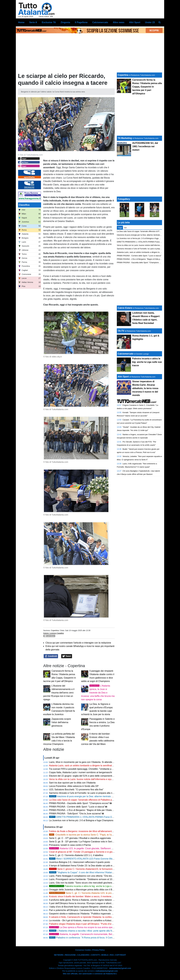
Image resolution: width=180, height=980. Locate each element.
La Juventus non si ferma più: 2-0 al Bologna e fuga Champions (81, 820)
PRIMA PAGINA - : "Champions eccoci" (79, 803)
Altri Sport (123, 377)
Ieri (125, 228)
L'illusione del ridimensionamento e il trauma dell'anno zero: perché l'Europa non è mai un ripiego (59, 693)
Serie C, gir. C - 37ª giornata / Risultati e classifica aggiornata (80, 838)
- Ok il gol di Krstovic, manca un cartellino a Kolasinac (82, 920)
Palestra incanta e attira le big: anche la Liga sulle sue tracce (88, 886)
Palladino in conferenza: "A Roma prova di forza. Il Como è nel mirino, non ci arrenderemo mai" (101, 938)
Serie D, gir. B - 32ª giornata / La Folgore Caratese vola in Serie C (82, 842)
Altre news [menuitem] (119, 22)
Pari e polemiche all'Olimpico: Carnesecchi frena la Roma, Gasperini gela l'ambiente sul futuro (97, 910)
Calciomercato (126, 354)
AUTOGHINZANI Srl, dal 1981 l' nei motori (145, 146)
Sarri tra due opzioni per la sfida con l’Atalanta (72, 783)
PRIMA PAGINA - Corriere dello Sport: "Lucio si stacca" (139, 256)
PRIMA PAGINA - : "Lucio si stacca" (77, 807)
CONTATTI (95, 955)
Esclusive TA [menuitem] (49, 22)
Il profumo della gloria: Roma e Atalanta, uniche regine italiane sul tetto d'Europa (90, 900)
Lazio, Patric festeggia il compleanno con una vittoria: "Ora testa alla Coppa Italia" (90, 876)
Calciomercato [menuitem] (100, 22)
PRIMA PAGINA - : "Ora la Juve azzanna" (75, 814)
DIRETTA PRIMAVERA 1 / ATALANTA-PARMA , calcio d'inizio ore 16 (99, 817)
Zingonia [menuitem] (65, 22)
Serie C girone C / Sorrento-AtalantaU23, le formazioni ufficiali (85, 869)
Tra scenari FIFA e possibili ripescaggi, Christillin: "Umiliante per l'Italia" (85, 769)
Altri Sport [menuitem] (135, 22)
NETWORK (59, 955)
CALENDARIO (83, 955)
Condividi (51, 656)
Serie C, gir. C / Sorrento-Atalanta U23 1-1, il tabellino (76, 855)
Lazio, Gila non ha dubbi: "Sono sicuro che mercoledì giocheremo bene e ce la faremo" (93, 883)
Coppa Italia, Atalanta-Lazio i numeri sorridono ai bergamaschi (81, 772)
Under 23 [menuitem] (150, 22)
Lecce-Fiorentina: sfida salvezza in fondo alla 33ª (74, 786)
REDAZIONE (70, 955)
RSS (112, 955)
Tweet (67, 656)
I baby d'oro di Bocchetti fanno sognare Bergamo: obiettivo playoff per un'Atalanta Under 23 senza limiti (101, 907)
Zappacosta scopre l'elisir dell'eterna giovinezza (61, 722)
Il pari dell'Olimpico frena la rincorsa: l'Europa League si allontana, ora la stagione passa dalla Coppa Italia (103, 903)
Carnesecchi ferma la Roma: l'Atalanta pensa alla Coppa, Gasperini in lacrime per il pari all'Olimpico (147, 87)
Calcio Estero (125, 308)
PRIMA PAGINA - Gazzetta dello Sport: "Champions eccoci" (141, 263)
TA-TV (121, 331)
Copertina (55, 630)
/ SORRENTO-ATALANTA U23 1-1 (85, 859)
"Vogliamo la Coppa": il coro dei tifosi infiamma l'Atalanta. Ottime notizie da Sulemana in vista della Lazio (106, 872)
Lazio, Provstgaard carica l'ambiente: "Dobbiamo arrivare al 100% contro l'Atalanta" (91, 879)
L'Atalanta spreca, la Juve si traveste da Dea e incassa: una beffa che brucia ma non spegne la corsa (98, 693)
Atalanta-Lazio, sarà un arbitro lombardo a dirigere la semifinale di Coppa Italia (89, 766)
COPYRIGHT (121, 955)
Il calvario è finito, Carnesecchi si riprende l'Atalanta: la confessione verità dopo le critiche (94, 917)
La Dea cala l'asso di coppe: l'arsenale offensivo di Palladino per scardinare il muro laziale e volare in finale (103, 800)
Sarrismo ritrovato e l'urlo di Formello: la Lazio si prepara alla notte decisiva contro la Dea (94, 793)
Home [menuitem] (21, 22)
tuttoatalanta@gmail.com (120, 968)
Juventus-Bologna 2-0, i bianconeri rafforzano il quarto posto (80, 862)
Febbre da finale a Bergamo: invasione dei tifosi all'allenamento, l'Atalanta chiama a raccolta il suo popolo (102, 831)
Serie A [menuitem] (33, 22)
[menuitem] (160, 22)
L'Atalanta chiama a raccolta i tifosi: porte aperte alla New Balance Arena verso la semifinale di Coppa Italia (107, 931)
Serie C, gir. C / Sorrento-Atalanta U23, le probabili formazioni (89, 893)
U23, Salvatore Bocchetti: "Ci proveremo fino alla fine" (76, 790)
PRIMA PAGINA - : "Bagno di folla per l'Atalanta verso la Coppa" (90, 810)
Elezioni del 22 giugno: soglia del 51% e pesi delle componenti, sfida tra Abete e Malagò (94, 776)
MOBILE (105, 955)
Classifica (24, 205)
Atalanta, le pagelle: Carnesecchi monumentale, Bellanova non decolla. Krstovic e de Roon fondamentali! (108, 934)
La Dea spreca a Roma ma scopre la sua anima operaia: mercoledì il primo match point (98, 927)
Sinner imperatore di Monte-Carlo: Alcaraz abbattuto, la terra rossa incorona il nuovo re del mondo (145, 388)
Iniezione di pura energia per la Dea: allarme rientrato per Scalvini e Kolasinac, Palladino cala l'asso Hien (106, 796)
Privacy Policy (98, 950)
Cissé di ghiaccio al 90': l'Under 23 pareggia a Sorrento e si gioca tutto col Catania (91, 852)
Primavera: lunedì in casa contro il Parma (70, 845)
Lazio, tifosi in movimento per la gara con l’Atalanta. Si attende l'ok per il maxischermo (92, 762)
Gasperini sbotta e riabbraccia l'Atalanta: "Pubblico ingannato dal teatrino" (86, 914)
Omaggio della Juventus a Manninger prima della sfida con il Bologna (84, 890)
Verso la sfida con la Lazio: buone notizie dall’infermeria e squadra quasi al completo (92, 779)
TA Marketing (125, 138)
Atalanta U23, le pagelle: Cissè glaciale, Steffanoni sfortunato (85, 848)
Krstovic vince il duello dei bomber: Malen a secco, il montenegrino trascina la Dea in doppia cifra (98, 896)
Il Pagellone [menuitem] (81, 22)
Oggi (120, 228)
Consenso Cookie (83, 950)
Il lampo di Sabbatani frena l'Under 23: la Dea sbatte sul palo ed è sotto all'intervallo (91, 866)
